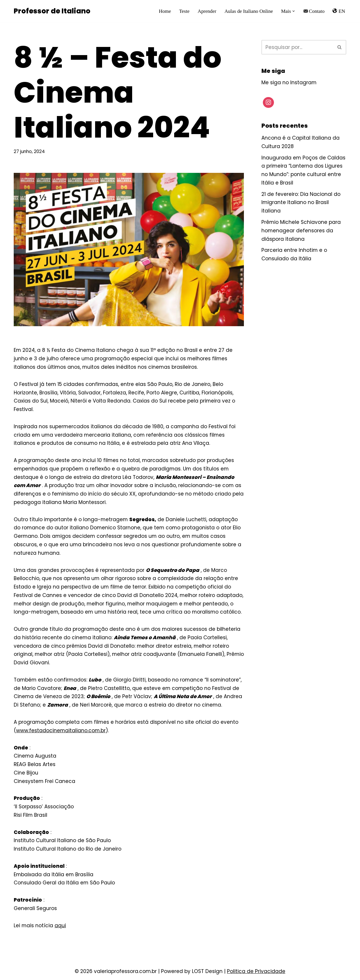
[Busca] (297, 47)
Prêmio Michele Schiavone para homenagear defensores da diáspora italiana (301, 231)
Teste (184, 11)
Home (165, 11)
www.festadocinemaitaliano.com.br (61, 732)
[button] (294, 11)
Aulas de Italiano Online (248, 11)
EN (339, 11)
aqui (61, 928)
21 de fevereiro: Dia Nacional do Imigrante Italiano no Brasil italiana (301, 203)
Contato (314, 11)
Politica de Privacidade (256, 973)
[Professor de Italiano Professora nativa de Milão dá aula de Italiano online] (52, 11)
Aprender (207, 11)
